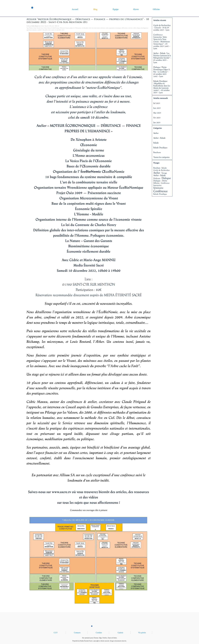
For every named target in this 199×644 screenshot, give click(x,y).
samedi (53, 30)
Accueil (75, 9)
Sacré (42, 28)
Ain (93, 28)
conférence (103, 28)
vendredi (39, 30)
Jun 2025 (157, 108)
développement (145, 28)
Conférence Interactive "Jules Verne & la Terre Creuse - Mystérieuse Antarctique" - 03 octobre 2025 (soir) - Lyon (162, 41)
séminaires (34, 30)
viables (135, 28)
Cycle (95, 28)
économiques (118, 28)
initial (98, 28)
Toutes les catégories (161, 157)
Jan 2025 (157, 122)
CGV (56, 633)
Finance (67, 28)
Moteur (49, 28)
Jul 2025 (157, 103)
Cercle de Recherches (161, 170)
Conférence (160, 191)
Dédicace (157, 178)
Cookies (99, 633)
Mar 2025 (157, 113)
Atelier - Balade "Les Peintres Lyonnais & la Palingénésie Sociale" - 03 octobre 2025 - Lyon (162, 58)
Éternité (39, 28)
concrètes (130, 28)
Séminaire (158, 188)
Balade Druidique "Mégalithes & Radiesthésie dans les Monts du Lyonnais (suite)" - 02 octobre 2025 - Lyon (162, 87)
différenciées (125, 28)
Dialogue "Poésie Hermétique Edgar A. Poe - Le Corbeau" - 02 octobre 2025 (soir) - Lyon (162, 72)
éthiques (139, 28)
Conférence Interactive (161, 184)
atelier (107, 28)
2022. (63, 30)
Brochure (157, 152)
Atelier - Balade (159, 138)
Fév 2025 (157, 118)
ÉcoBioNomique (55, 28)
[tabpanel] (99, 639)
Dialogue (166, 178)
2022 (90, 28)
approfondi (29, 30)
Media (35, 28)
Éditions (31, 28)
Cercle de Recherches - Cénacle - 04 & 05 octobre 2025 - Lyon (162, 28)
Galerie (120, 633)
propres (71, 28)
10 (82, 28)
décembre (86, 28)
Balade (156, 143)
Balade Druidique (160, 147)
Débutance (62, 28)
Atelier (45, 28)
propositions (112, 28)
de (74, 28)
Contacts (77, 633)
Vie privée (142, 633)
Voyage (164, 173)
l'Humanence (78, 28)
